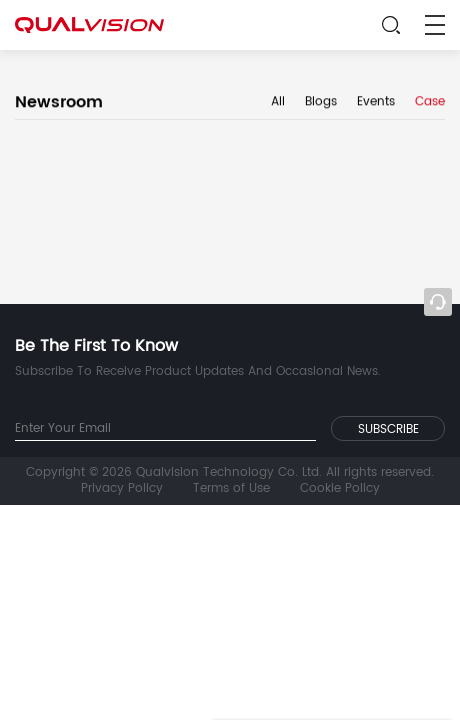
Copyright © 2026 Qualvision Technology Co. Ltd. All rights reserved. (230, 473)
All (278, 103)
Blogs (321, 103)
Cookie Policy (340, 489)
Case (430, 103)
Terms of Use (231, 489)
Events (376, 103)
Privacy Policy (122, 489)
